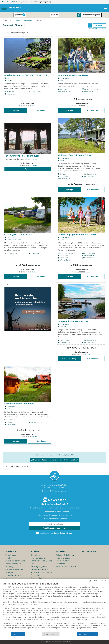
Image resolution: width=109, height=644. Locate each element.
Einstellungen (51, 634)
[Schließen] (106, 581)
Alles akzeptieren (87, 634)
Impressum (42, 642)
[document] (54, 607)
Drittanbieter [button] (67, 642)
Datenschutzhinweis (54, 642)
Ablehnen (18, 634)
